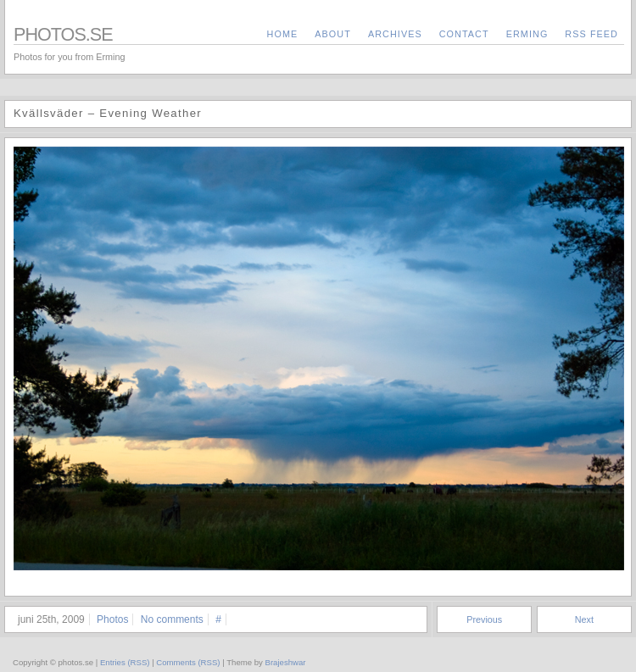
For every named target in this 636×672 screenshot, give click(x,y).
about (333, 34)
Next (584, 619)
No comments (172, 619)
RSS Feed (591, 34)
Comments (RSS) (188, 662)
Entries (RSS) (125, 662)
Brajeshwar (286, 662)
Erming (527, 34)
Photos (112, 619)
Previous (484, 619)
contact (464, 34)
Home (283, 34)
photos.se (63, 34)
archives (395, 34)
